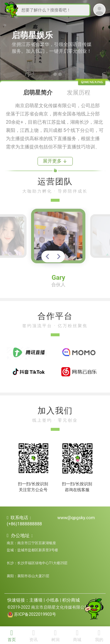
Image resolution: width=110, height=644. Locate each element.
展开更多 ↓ (55, 161)
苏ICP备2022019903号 (35, 614)
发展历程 (79, 92)
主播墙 (36, 600)
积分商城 (71, 600)
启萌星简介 (38, 92)
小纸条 (52, 600)
